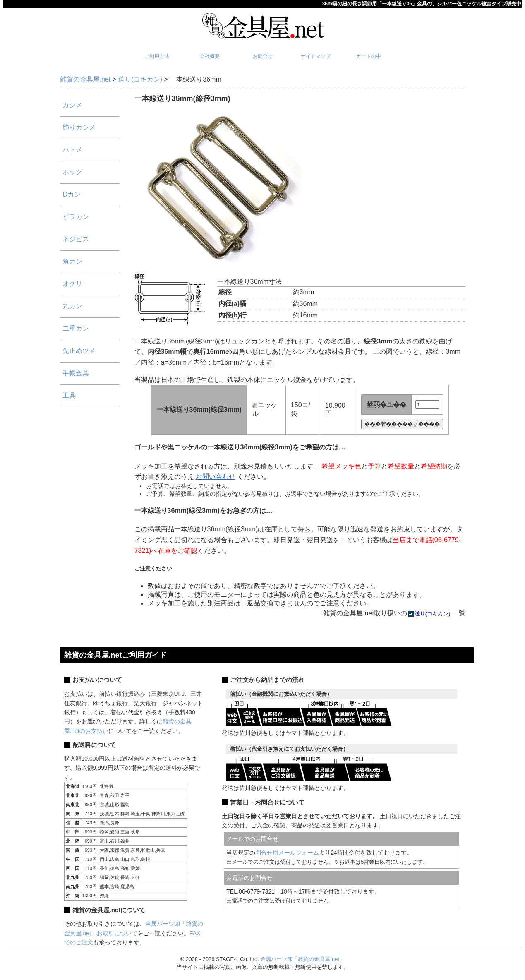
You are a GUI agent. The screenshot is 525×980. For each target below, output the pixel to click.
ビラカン (76, 217)
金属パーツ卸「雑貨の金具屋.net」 (302, 959)
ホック (72, 172)
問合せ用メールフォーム (287, 853)
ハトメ (72, 150)
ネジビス (76, 239)
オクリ (72, 284)
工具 (69, 395)
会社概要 (210, 56)
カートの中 (369, 56)
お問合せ (263, 56)
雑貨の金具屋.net (85, 79)
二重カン (76, 328)
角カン (72, 261)
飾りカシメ (79, 127)
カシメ (72, 105)
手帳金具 (76, 373)
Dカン (72, 194)
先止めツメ (79, 351)
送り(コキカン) (140, 79)
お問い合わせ (216, 477)
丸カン (72, 306)
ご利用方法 (157, 56)
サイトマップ (316, 56)
